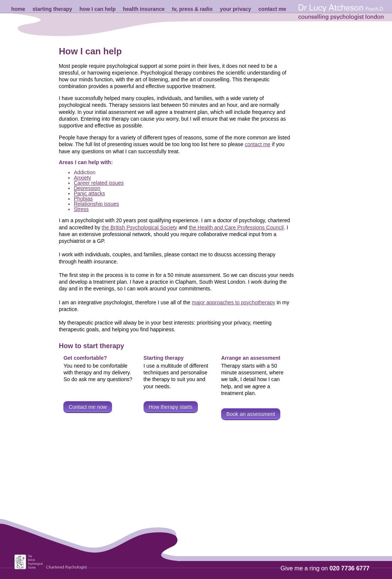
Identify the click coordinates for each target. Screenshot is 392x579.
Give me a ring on (325, 568)
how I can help (97, 9)
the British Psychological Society (139, 227)
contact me (272, 9)
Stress (81, 209)
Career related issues (99, 183)
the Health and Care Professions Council (236, 227)
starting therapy (52, 9)
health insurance (144, 9)
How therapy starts (171, 407)
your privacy (236, 9)
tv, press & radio (192, 9)
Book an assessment (251, 414)
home (18, 9)
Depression (87, 188)
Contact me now (88, 407)
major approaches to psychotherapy (234, 302)
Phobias (83, 199)
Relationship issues (97, 204)
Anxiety (82, 178)
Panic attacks (89, 193)
